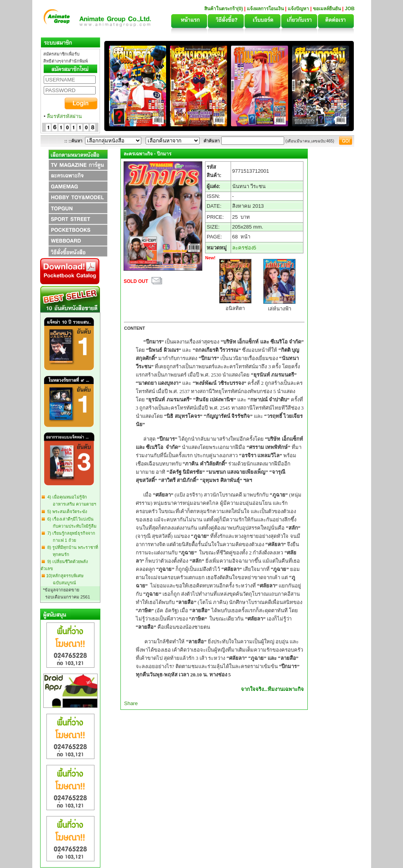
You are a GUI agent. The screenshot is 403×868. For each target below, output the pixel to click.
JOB (350, 9)
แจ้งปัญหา (298, 9)
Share (131, 703)
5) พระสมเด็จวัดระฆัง (66, 512)
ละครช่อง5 (244, 248)
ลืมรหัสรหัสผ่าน (64, 116)
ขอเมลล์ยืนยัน (327, 9)
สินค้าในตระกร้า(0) (224, 9)
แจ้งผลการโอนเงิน (265, 9)
